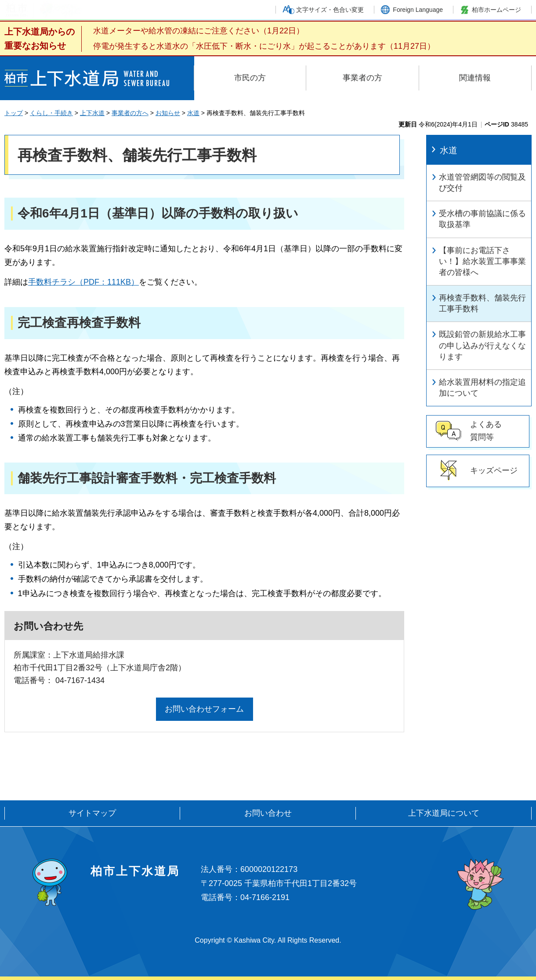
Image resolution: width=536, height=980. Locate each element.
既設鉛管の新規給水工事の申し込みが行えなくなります (482, 345)
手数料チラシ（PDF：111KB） (83, 282)
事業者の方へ (130, 113)
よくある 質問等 (486, 431)
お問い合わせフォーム (204, 709)
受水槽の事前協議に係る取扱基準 (482, 219)
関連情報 (475, 78)
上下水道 (92, 113)
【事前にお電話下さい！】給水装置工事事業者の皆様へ (482, 261)
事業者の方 (362, 78)
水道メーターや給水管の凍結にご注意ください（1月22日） (199, 31)
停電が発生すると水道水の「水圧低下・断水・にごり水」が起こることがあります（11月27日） (264, 46)
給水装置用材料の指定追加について (482, 388)
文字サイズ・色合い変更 (330, 10)
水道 (193, 113)
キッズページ (494, 470)
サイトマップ (92, 813)
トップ (14, 113)
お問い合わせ (268, 813)
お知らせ (168, 113)
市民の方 (250, 78)
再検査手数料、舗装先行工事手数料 (482, 303)
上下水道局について (444, 813)
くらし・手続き (51, 113)
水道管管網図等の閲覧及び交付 (482, 183)
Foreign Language (418, 10)
